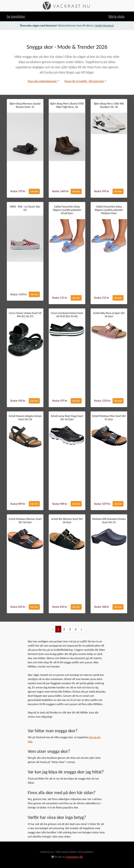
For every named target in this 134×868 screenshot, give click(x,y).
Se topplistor (16, 16)
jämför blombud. (105, 26)
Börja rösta (116, 16)
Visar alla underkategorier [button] (42, 81)
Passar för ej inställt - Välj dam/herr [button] (84, 81)
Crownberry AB (74, 857)
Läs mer (34, 191)
